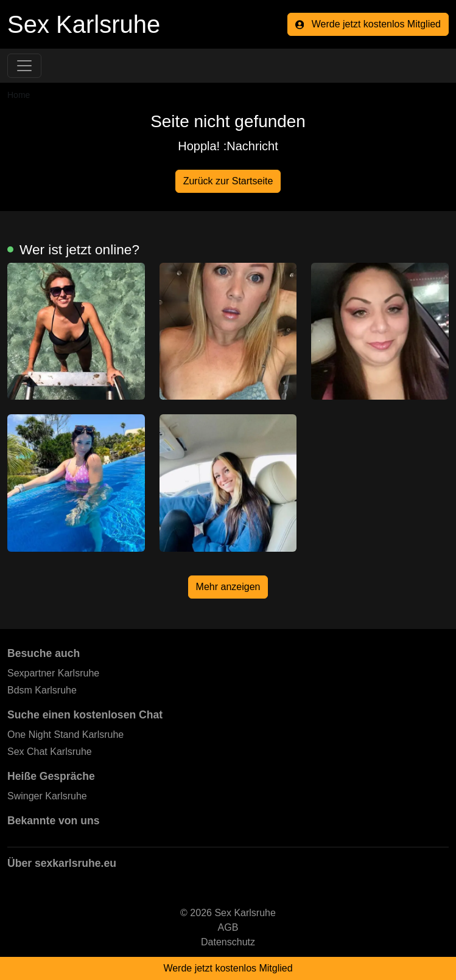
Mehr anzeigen (228, 587)
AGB (228, 927)
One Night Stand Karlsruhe (65, 735)
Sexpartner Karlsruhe (53, 673)
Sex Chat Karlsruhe (50, 752)
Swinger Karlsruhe (47, 796)
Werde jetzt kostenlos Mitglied (368, 24)
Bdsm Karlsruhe (42, 690)
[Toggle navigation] (24, 66)
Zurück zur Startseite (228, 181)
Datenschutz (228, 942)
